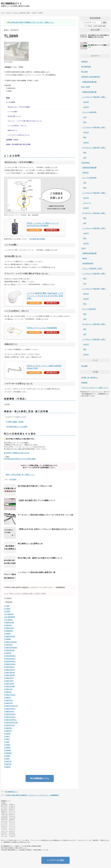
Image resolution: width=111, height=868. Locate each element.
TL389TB (7, 767)
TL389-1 (7, 736)
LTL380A (7, 609)
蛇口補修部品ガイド (11, 3)
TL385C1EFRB (9, 675)
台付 (85, 117)
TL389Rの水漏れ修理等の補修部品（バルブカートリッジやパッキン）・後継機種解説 (32, 795)
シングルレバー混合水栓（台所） (94, 127)
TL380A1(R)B (9, 628)
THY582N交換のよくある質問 (17, 427)
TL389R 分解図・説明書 (15, 422)
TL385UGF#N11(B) (11, 723)
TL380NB (7, 639)
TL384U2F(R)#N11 (11, 648)
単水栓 (85, 258)
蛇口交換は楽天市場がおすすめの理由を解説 (20, 459)
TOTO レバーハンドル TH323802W (42, 328)
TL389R (7, 759)
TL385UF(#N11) (10, 709)
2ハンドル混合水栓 (89, 309)
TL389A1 (7, 745)
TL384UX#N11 (9, 667)
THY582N (13, 479)
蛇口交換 (84, 72)
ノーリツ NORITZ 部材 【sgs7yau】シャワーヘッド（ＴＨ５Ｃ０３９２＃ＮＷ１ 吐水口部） (45, 296)
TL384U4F (8, 653)
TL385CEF (8, 692)
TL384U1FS (8, 645)
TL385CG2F (8, 703)
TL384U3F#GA (9, 650)
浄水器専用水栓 (88, 263)
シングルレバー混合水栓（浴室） (94, 274)
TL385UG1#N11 (10, 714)
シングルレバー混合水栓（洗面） (94, 97)
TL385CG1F (8, 700)
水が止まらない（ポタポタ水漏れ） (19, 107)
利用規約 (84, 383)
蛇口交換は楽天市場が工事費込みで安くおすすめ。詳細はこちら (31, 22)
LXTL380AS (8, 620)
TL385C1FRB (9, 684)
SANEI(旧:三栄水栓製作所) (91, 77)
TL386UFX (8, 731)
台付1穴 (86, 107)
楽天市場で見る (52, 230)
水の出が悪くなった (14, 116)
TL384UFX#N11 (10, 664)
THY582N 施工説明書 (37, 239)
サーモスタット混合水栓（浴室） (94, 148)
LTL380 (7, 606)
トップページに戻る (56, 860)
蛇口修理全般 (86, 67)
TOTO (83, 248)
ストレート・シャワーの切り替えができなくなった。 (25, 121)
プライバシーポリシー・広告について (95, 388)
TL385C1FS (8, 689)
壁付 (85, 122)
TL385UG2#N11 (10, 717)
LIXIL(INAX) (85, 163)
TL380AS (7, 634)
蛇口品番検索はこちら (40, 778)
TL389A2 (7, 748)
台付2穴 (86, 102)
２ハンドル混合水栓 (89, 112)
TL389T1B (8, 761)
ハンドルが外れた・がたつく (17, 126)
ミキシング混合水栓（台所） (93, 268)
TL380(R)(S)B (9, 623)
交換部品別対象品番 (89, 82)
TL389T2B (8, 764)
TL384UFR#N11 (10, 661)
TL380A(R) (8, 625)
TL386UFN (8, 728)
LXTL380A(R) (9, 614)
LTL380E (7, 611)
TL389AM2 (8, 753)
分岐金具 (84, 62)
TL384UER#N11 (10, 656)
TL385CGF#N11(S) (11, 706)
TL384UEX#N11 (10, 659)
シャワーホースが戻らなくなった (19, 135)
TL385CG (7, 698)
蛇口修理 (84, 366)
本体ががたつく (13, 130)
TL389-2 (7, 739)
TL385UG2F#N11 (10, 720)
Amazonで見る (34, 230)
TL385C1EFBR (9, 673)
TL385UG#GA (9, 711)
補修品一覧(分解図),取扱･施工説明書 (18, 144)
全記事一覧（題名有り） (90, 378)
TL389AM (7, 750)
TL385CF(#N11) (10, 695)
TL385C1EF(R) (9, 670)
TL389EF (7, 756)
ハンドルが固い (13, 112)
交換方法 (85, 173)
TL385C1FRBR (9, 686)
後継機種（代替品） (13, 140)
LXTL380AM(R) (9, 617)
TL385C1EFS (9, 678)
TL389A (7, 742)
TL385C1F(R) (9, 681)
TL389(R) (7, 734)
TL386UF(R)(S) (9, 725)
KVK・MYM (85, 87)
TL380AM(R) (9, 631)
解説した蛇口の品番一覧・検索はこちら (20, 475)
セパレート (87, 203)
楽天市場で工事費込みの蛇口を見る (17, 453)
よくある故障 (11, 102)
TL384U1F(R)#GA (10, 642)
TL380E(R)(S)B (9, 636)
